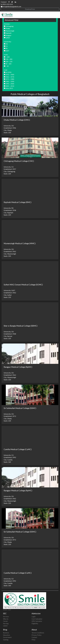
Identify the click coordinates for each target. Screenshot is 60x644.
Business (6, 633)
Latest (5, 626)
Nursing (6, 623)
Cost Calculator (37, 619)
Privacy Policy (37, 635)
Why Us (6, 619)
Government (7, 637)
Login (34, 617)
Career (5, 621)
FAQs (33, 640)
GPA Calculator (37, 621)
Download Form (30, 9)
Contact (34, 637)
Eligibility (35, 623)
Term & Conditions (38, 633)
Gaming (6, 640)
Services (6, 617)
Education (7, 635)
